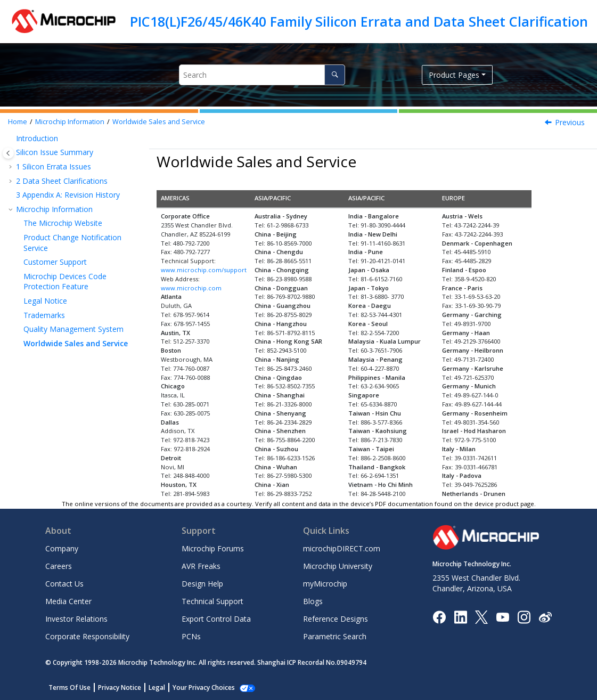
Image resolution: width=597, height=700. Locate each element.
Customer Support (55, 262)
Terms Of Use (69, 687)
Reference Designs (336, 619)
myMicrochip (325, 584)
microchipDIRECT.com (342, 548)
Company (62, 548)
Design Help (202, 584)
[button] (12, 139)
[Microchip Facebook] (439, 616)
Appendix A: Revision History (68, 195)
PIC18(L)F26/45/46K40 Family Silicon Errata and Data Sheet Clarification (359, 21)
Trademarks (44, 315)
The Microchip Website (63, 223)
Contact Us (64, 584)
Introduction (37, 138)
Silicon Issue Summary (55, 152)
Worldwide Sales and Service (159, 122)
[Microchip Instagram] (524, 616)
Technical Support (212, 601)
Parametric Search (335, 636)
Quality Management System (73, 329)
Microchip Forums (213, 548)
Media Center (68, 601)
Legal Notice (45, 301)
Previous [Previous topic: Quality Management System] (570, 122)
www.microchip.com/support (204, 270)
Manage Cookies (198, 687)
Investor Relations (76, 619)
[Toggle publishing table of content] (8, 153)
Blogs (313, 601)
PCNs (191, 636)
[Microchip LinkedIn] (460, 616)
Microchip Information (70, 122)
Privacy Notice (120, 687)
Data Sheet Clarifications (62, 181)
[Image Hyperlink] (502, 617)
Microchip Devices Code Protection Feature (65, 282)
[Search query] (262, 75)
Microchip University (338, 566)
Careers (59, 566)
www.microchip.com (191, 288)
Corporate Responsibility (87, 636)
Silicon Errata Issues (54, 166)
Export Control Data (216, 619)
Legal (157, 687)
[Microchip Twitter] (481, 616)
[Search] (335, 75)
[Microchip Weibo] (545, 617)
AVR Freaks (201, 566)
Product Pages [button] (454, 75)
